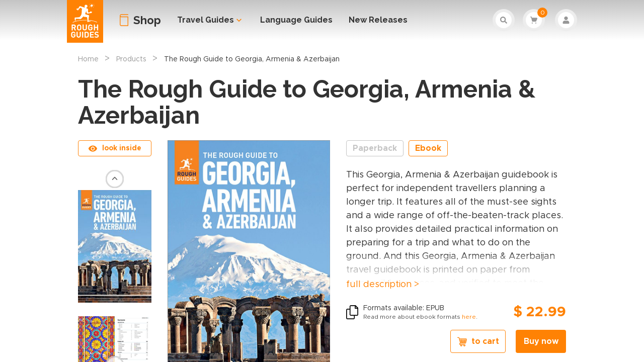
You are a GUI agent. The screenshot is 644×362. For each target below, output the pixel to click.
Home (88, 59)
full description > (383, 285)
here (469, 317)
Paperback (375, 148)
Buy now (541, 341)
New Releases (378, 20)
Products (131, 59)
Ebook (428, 148)
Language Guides (296, 20)
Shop (147, 20)
